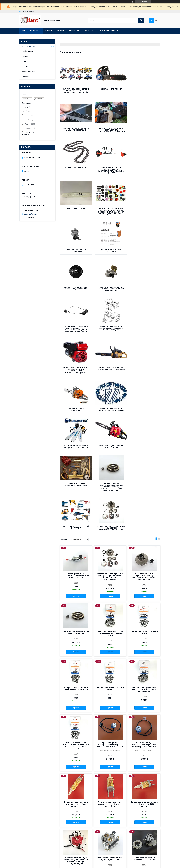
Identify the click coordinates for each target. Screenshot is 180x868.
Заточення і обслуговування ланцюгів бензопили (145, 90)
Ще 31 (27, 134)
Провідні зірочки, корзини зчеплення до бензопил (110, 211)
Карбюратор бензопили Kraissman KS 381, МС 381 (110, 758)
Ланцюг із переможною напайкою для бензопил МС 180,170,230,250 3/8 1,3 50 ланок (76, 590)
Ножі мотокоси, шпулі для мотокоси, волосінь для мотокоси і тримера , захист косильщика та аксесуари (110, 172)
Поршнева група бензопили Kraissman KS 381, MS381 (144, 758)
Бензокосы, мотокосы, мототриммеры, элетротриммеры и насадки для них (145, 131)
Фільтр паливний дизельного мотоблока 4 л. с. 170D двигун (144, 649)
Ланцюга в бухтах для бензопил (76, 211)
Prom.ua (102, 860)
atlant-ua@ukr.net (31, 214)
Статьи (25, 56)
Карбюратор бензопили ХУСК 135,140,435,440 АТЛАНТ (110, 703)
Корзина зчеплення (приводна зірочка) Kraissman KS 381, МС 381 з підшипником (144, 421)
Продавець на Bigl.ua (90, 862)
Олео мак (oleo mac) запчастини (110, 291)
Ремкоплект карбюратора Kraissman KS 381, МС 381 (76, 758)
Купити (76, 441)
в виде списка (159, 384)
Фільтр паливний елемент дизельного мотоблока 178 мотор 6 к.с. (110, 649)
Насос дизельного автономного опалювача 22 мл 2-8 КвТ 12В (76, 420)
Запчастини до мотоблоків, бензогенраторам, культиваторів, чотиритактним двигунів (145, 252)
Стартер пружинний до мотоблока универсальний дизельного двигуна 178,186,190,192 (76, 705)
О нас (24, 61)
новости (25, 77)
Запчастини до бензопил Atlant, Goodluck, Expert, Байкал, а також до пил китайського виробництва (76, 252)
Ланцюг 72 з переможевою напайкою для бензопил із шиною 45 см (144, 534)
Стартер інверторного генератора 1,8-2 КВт (110, 812)
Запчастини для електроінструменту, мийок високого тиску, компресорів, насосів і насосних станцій (76, 371)
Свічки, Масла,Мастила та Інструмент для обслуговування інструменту (76, 131)
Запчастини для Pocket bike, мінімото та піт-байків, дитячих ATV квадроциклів (76, 91)
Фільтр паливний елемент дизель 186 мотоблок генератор (76, 649)
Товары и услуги (30, 31)
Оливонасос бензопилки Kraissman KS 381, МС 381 (144, 703)
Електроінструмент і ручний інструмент (110, 368)
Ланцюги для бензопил (110, 128)
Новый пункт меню (108, 31)
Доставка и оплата (55, 31)
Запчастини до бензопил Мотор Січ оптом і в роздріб (145, 291)
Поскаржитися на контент (88, 865)
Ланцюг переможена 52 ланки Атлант (110, 533)
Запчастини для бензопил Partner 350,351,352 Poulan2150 (76, 292)
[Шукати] (141, 20)
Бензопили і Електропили (110, 89)
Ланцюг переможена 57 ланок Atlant (144, 477)
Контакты (90, 31)
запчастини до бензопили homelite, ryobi (110, 331)
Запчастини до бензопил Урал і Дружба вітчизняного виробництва (145, 212)
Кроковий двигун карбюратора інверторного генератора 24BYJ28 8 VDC (144, 589)
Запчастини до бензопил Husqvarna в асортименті (76, 331)
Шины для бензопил (76, 169)
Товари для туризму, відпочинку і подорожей (145, 331)
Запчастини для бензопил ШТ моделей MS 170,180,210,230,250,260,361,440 (145, 369)
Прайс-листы (27, 51)
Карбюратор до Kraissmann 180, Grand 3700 (76, 812)
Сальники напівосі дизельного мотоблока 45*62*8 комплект (144, 813)
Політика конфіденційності (107, 865)
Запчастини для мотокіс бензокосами (145, 170)
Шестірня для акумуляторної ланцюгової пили (76, 477)
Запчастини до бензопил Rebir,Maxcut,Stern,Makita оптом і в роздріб (110, 251)
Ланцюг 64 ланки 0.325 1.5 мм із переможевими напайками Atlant (110, 478)
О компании (74, 31)
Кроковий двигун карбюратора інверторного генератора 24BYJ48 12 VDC (110, 589)
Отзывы (25, 67)
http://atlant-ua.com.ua (32, 210)
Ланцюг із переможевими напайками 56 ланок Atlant (76, 533)
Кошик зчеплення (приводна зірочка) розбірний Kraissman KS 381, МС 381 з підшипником (110, 421)
